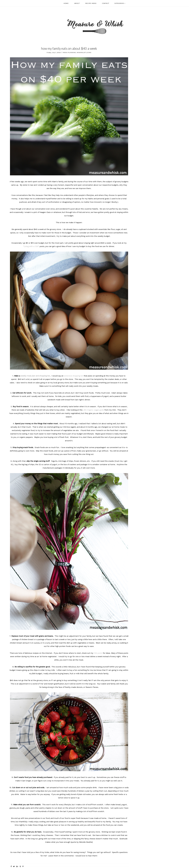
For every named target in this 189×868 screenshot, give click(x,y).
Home (66, 3)
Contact (106, 3)
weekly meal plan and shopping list (35, 376)
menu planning (69, 52)
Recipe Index (91, 3)
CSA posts (98, 653)
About (77, 3)
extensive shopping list (74, 376)
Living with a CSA (31, 246)
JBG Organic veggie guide (94, 410)
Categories (119, 3)
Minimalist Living (84, 52)
